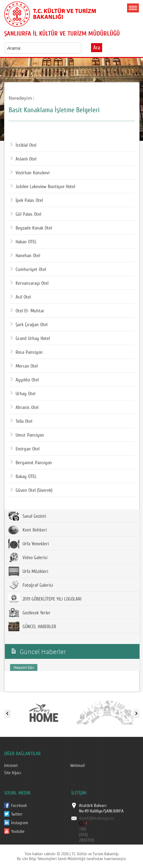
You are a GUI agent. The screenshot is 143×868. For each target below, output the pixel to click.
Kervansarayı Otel (29, 283)
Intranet (11, 765)
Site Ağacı (13, 773)
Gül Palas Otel (26, 214)
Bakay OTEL (24, 477)
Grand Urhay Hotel (30, 339)
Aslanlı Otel (23, 159)
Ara (97, 48)
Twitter (17, 814)
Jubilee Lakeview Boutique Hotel (43, 187)
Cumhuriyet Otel (28, 270)
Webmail (78, 765)
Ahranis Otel (24, 408)
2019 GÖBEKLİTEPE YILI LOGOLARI (45, 599)
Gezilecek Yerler (29, 613)
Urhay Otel (23, 394)
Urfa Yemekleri (29, 544)
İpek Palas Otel (27, 201)
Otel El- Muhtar (27, 311)
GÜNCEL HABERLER (32, 626)
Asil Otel (21, 297)
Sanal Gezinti (27, 516)
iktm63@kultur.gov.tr (96, 818)
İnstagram (20, 823)
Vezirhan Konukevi (30, 173)
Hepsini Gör (24, 667)
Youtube (18, 831)
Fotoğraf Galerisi (31, 585)
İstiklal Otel (23, 145)
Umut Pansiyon (27, 435)
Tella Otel (21, 421)
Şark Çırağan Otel (29, 325)
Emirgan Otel (25, 449)
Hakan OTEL (24, 242)
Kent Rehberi (28, 530)
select (83, 48)
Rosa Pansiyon (26, 352)
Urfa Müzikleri (28, 571)
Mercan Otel (24, 366)
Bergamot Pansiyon (31, 463)
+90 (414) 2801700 (87, 835)
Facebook (19, 806)
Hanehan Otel (25, 256)
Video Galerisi (28, 557)
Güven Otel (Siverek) (31, 490)
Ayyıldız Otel (25, 380)
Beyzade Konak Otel (31, 228)
